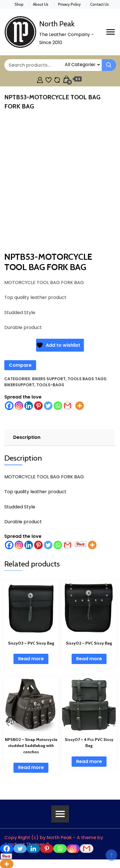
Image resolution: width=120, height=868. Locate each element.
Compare (20, 365)
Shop (19, 4)
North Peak (57, 24)
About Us (41, 4)
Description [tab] (27, 437)
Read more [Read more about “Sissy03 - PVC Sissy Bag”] (31, 659)
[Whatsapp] (58, 545)
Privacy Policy (69, 4)
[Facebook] (9, 545)
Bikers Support (49, 379)
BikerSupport (19, 385)
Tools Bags (81, 379)
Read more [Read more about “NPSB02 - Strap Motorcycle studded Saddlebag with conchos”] (31, 767)
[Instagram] (19, 545)
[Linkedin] (29, 545)
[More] (92, 545)
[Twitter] (48, 545)
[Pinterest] (38, 545)
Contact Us (100, 4)
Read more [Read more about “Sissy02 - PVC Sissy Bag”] (89, 659)
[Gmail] (68, 545)
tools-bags (50, 385)
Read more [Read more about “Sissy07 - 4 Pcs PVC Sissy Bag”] (89, 761)
